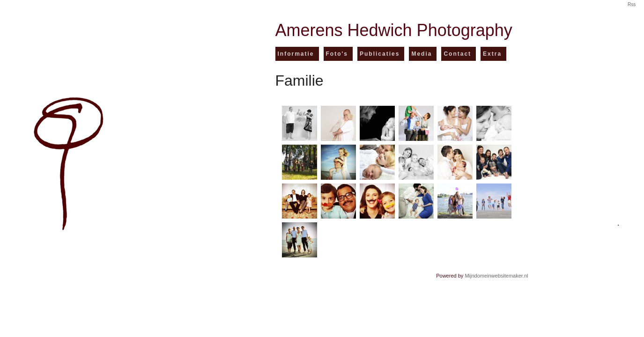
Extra (492, 54)
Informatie (296, 54)
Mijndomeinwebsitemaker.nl (496, 276)
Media (422, 54)
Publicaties (380, 54)
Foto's (337, 54)
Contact (457, 54)
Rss (632, 5)
